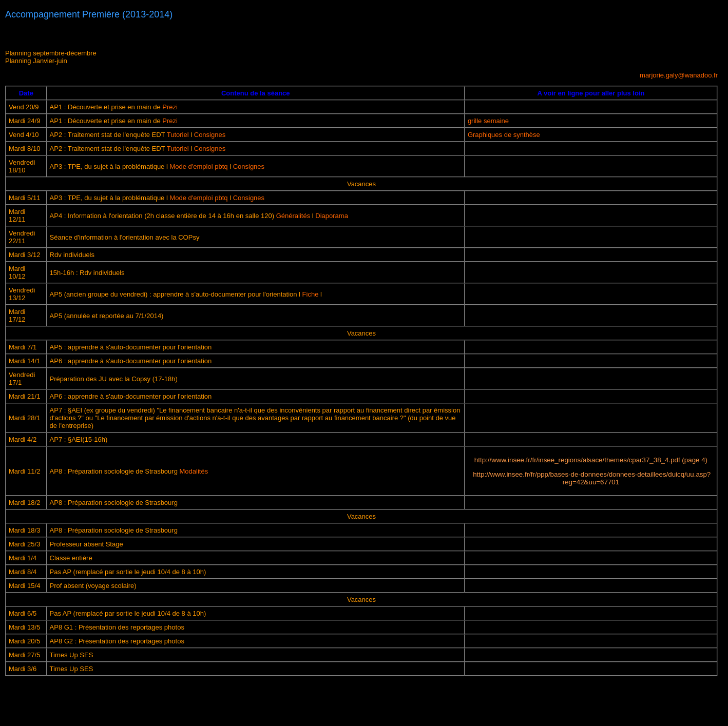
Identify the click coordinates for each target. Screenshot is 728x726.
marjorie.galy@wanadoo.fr (679, 75)
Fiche (311, 294)
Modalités (194, 471)
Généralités (293, 216)
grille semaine (488, 121)
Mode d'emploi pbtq (198, 166)
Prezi (169, 107)
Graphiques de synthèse (504, 135)
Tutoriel (178, 135)
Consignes (210, 135)
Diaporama (332, 216)
